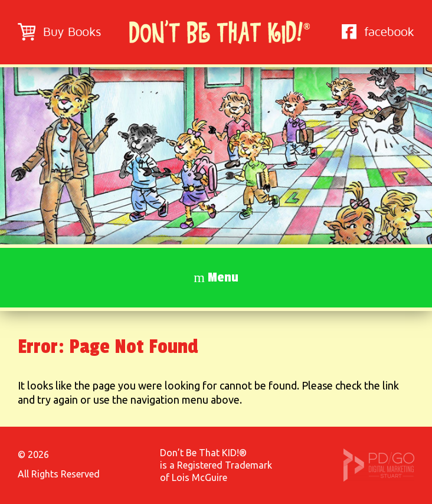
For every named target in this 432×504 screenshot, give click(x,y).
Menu (223, 277)
